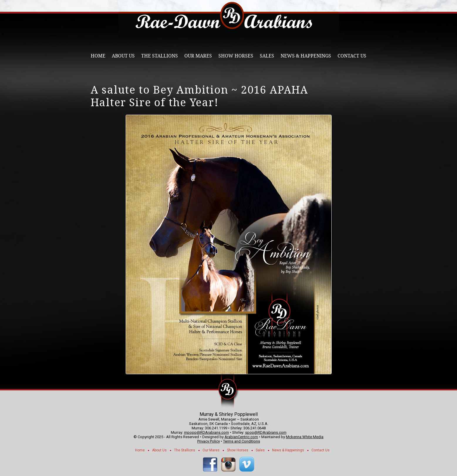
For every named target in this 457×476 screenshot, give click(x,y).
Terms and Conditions (242, 441)
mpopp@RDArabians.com (206, 432)
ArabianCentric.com (241, 437)
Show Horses (236, 56)
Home (98, 56)
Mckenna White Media (305, 437)
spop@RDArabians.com (266, 432)
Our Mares (198, 56)
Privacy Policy (209, 441)
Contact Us (352, 56)
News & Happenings (306, 56)
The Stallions (160, 56)
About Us (123, 56)
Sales (267, 56)
